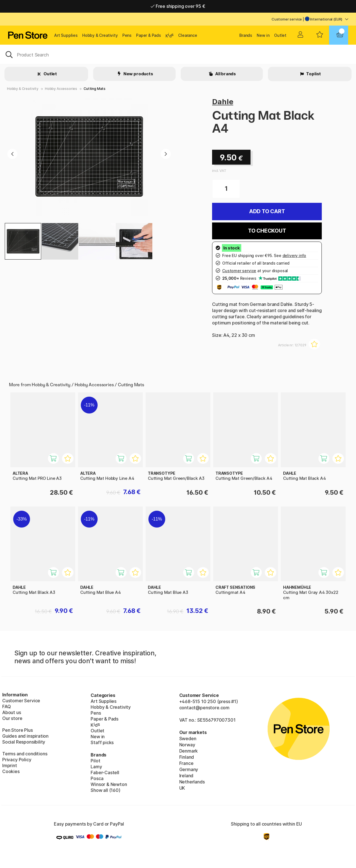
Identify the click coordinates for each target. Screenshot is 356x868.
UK (182, 788)
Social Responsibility (24, 742)
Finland (187, 757)
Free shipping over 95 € (178, 6)
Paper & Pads (149, 35)
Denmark (189, 751)
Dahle (223, 102)
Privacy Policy (17, 760)
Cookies (11, 771)
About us (12, 712)
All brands (225, 74)
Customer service (287, 19)
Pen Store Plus (18, 730)
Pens (127, 35)
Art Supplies (66, 35)
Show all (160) (105, 790)
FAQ (6, 706)
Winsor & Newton (109, 784)
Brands (246, 35)
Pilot (95, 761)
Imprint (10, 765)
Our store (12, 718)
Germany (189, 769)
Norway (187, 745)
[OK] (178, 54)
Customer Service (21, 701)
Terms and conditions (25, 754)
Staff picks (102, 742)
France (186, 763)
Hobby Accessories (61, 89)
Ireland (186, 776)
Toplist (313, 74)
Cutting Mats (95, 89)
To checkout (267, 231)
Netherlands (192, 782)
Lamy (96, 767)
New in (263, 35)
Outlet (280, 35)
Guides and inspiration (25, 736)
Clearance (188, 35)
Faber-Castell (105, 772)
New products (138, 74)
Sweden (188, 739)
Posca (97, 778)
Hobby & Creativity (100, 35)
